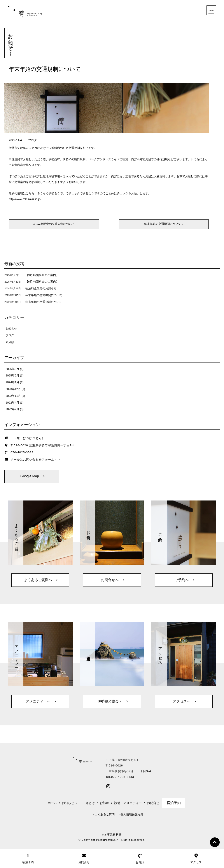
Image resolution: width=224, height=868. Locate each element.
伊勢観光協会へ (110, 701)
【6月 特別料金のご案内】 (42, 282)
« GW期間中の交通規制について (54, 224)
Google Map (30, 476)
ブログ (32, 140)
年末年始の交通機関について (44, 295)
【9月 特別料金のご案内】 (42, 275)
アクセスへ (182, 701)
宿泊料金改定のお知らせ (41, 288)
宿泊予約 (174, 803)
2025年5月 (12, 375)
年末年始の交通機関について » (164, 224)
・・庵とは (87, 803)
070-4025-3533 (22, 452)
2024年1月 (12, 382)
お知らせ (11, 329)
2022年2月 (12, 409)
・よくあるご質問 (103, 814)
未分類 (10, 342)
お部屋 (104, 803)
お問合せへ (110, 580)
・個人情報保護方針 (130, 814)
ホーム (52, 803)
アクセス (196, 859)
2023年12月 (13, 389)
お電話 (140, 859)
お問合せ (153, 803)
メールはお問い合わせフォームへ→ (36, 460)
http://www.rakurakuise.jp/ (25, 199)
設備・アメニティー (128, 803)
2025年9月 (12, 369)
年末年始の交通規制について (45, 69)
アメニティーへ (38, 701)
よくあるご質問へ (38, 580)
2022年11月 (13, 396)
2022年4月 (12, 403)
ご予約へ (182, 580)
